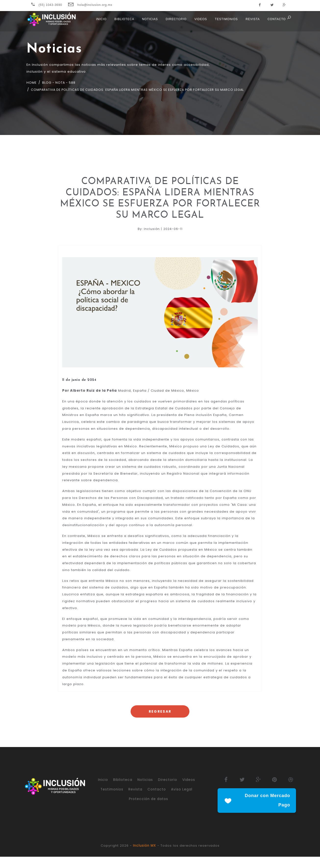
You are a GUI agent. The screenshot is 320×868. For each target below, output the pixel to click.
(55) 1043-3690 (47, 5)
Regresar (160, 722)
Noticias (149, 22)
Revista (252, 22)
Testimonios (225, 22)
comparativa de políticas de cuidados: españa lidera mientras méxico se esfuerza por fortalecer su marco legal (148, 90)
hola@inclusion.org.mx (90, 5)
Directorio (175, 22)
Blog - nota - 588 (61, 83)
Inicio (100, 22)
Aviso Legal (182, 801)
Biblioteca (123, 22)
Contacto (276, 22)
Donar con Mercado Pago (257, 812)
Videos (200, 22)
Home (32, 83)
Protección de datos (148, 810)
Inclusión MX (145, 857)
